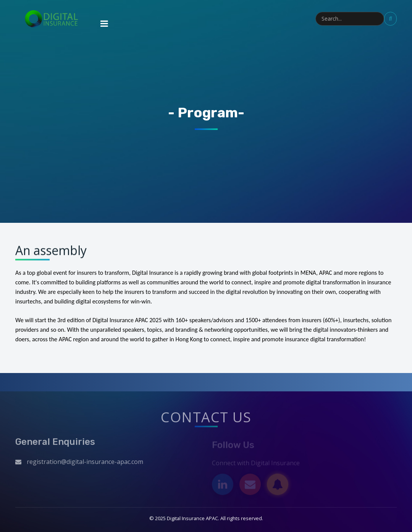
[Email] (250, 485)
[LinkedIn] (223, 485)
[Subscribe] (278, 485)
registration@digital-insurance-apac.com (85, 463)
